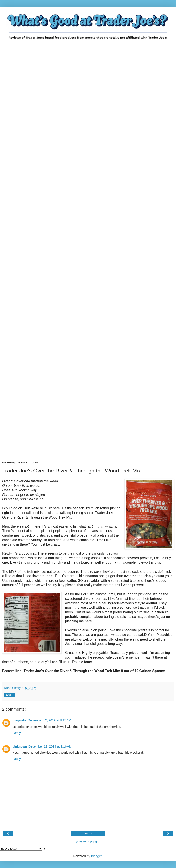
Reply (17, 733)
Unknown (20, 746)
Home (88, 834)
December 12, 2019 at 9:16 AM (50, 746)
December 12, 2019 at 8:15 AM (49, 720)
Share (10, 695)
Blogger (96, 856)
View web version (88, 842)
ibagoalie (20, 720)
